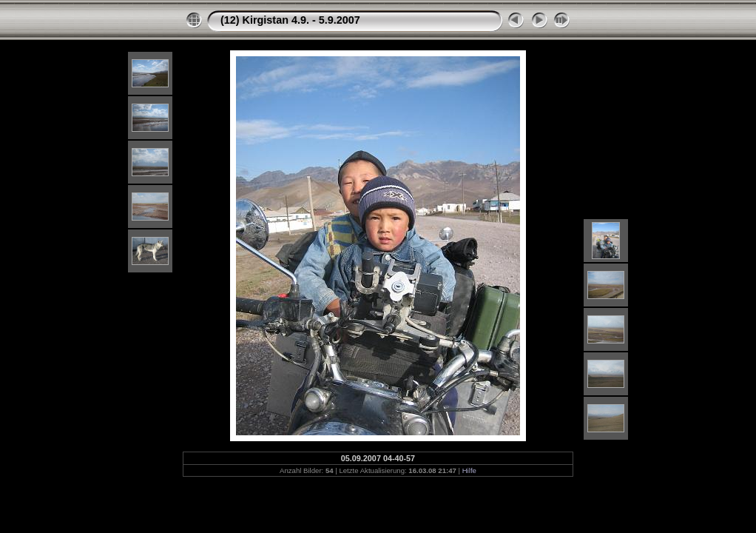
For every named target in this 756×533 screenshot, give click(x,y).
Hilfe (469, 470)
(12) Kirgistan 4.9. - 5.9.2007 (290, 20)
